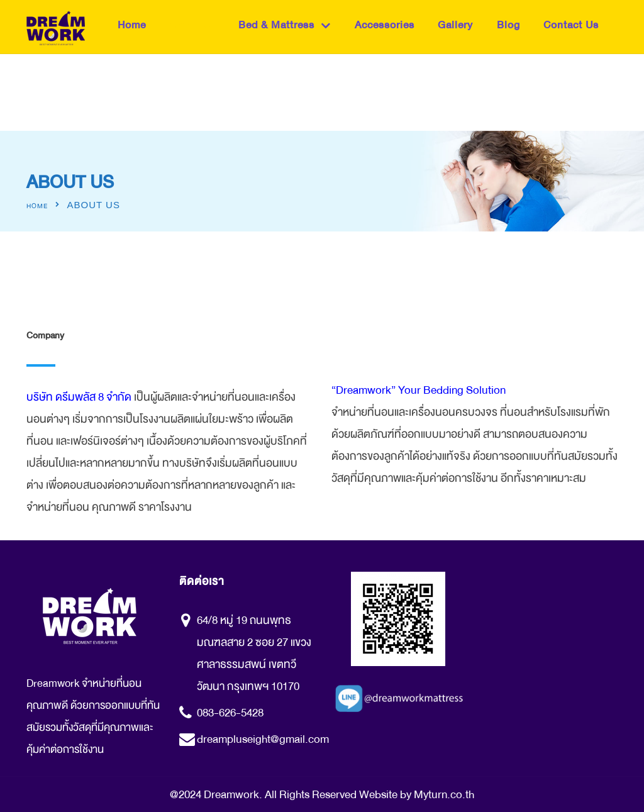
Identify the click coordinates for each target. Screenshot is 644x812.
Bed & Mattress (276, 25)
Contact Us (571, 25)
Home (132, 25)
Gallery (455, 25)
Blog (508, 25)
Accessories (385, 25)
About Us (192, 25)
